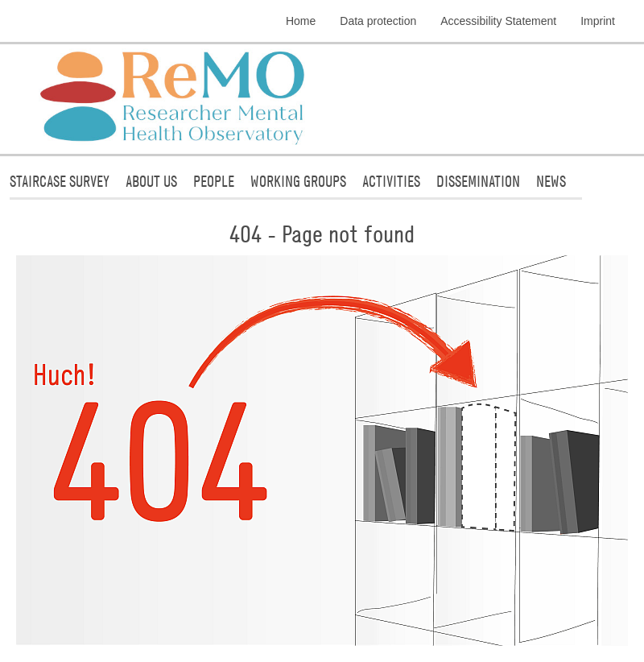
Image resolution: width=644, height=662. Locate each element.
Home (301, 21)
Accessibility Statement (498, 21)
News (551, 181)
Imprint (598, 21)
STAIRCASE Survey (60, 181)
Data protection (378, 21)
